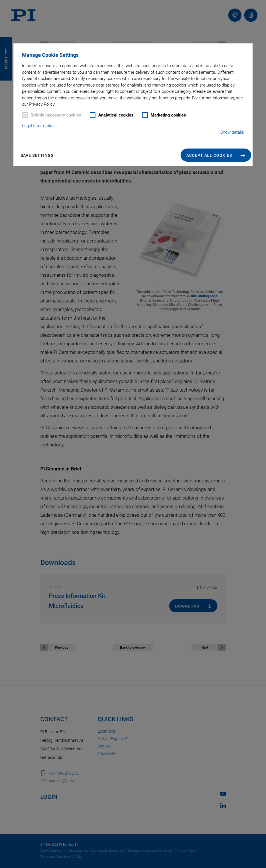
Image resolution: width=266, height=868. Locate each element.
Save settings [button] (37, 155)
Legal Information (38, 126)
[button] (216, 155)
